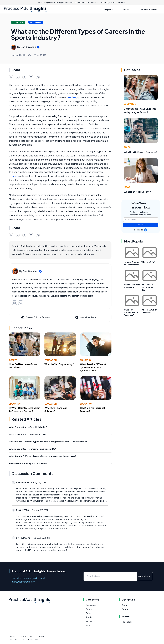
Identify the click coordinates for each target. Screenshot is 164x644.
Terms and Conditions (29, 640)
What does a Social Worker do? (148, 287)
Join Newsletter (149, 9)
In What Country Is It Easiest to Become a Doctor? (25, 409)
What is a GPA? (148, 262)
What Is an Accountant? (137, 192)
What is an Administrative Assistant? (131, 312)
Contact (126, 609)
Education (51, 360)
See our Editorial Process (35, 317)
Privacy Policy (14, 640)
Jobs (88, 625)
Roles (127, 147)
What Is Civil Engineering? (59, 364)
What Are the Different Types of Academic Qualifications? (93, 367)
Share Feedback (85, 317)
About (125, 605)
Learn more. (121, 2)
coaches (72, 97)
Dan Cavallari (28, 47)
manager (14, 176)
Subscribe (141, 225)
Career (13, 360)
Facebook (127, 622)
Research (90, 621)
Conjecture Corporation (36, 636)
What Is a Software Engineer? (141, 152)
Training (89, 617)
